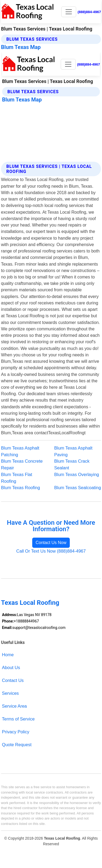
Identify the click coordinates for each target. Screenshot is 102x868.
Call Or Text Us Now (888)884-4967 (51, 551)
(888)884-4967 (89, 12)
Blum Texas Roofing (21, 488)
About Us (11, 667)
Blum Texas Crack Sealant (72, 464)
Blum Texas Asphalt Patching (20, 451)
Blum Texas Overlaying (77, 474)
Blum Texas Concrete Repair (22, 464)
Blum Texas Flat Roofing (17, 478)
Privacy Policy (16, 732)
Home (8, 655)
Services (10, 693)
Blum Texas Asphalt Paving (74, 451)
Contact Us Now (51, 543)
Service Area (14, 706)
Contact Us (13, 680)
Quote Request (17, 745)
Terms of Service (18, 719)
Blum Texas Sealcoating (78, 488)
